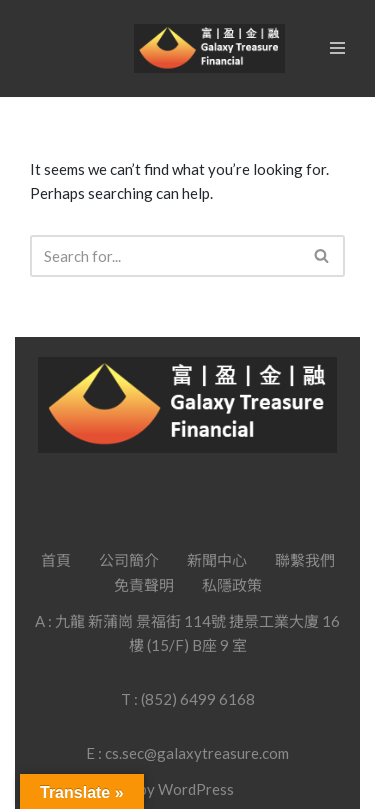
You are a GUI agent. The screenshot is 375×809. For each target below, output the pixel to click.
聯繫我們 (305, 560)
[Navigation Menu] (337, 48)
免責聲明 (144, 585)
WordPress (196, 789)
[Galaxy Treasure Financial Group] (209, 48)
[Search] (165, 256)
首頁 (56, 560)
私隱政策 (232, 585)
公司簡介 (129, 560)
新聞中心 (217, 560)
